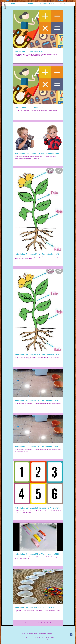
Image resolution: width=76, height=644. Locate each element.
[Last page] (51, 622)
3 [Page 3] (38, 622)
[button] (12, 3)
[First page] (26, 622)
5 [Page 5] (45, 622)
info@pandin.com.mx (50, 639)
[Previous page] (29, 622)
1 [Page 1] (32, 622)
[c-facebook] (71, 635)
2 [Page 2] (35, 622)
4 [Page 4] (41, 622)
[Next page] (48, 622)
